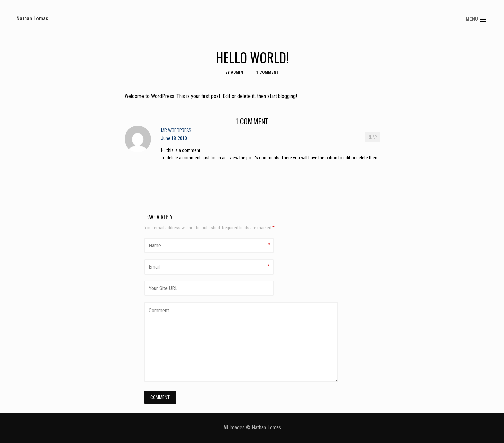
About (475, 14)
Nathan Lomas (36, 13)
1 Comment (268, 76)
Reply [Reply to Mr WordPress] (372, 140)
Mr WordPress (176, 133)
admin (237, 76)
